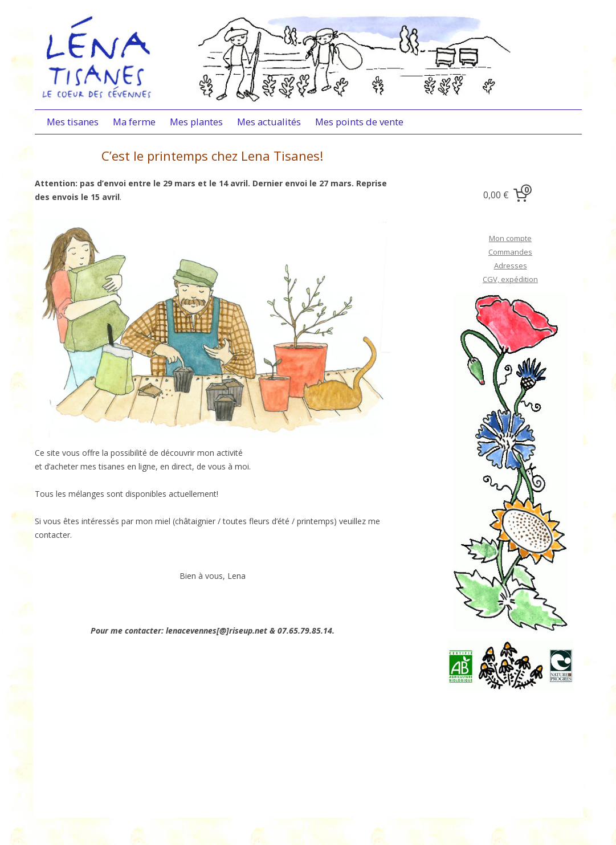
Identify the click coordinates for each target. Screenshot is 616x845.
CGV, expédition (510, 279)
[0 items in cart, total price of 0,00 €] (508, 195)
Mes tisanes (73, 122)
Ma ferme (134, 122)
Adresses (511, 266)
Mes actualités (269, 122)
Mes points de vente (359, 122)
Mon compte (510, 238)
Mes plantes (196, 122)
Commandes (510, 252)
